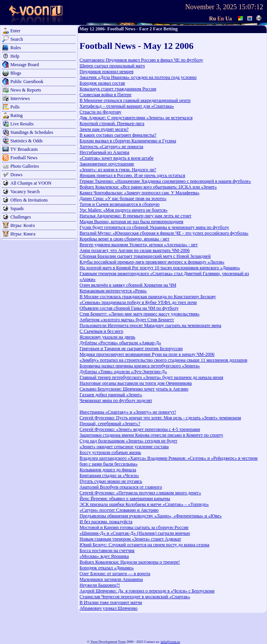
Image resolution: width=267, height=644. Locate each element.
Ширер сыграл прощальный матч (112, 66)
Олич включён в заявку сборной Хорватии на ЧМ (128, 285)
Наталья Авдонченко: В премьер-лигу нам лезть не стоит (135, 216)
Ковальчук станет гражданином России (118, 89)
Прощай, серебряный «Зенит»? (110, 424)
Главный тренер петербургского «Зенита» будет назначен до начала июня (151, 377)
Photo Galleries (25, 166)
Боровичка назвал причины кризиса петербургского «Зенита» (140, 366)
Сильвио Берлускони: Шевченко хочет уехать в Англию (134, 389)
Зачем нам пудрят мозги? (104, 129)
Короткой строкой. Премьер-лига (112, 123)
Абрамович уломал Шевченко (109, 608)
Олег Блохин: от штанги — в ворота (115, 574)
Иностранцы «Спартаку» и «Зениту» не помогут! (128, 412)
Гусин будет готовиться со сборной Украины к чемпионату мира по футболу (154, 227)
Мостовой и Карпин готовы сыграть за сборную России (134, 527)
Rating (17, 115)
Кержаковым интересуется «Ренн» (113, 291)
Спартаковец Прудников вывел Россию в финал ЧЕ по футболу (141, 60)
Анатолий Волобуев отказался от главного (121, 487)
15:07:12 (251, 7)
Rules (16, 48)
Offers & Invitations (29, 200)
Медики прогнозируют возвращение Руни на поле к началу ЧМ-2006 (147, 354)
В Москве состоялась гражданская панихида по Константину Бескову (148, 297)
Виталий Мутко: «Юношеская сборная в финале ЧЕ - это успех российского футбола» (164, 233)
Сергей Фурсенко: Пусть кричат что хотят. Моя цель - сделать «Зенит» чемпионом (160, 418)
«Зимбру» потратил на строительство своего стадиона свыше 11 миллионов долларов (163, 360)
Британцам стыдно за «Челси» (109, 475)
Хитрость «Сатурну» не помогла (111, 147)
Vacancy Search (25, 192)
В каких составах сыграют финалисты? (118, 135)
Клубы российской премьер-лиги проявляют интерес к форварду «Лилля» (152, 262)
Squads (17, 209)
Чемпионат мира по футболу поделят (116, 400)
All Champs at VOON (31, 183)
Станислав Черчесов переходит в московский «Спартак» (135, 597)
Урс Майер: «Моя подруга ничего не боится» (124, 210)
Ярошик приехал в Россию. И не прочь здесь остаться (132, 175)
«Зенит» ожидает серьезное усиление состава (124, 447)
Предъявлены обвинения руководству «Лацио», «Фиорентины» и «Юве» (151, 516)
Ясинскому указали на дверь (107, 337)
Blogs (16, 73)
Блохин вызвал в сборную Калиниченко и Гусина (128, 141)
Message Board (25, 65)
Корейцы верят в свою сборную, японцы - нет (124, 239)
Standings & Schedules (32, 132)
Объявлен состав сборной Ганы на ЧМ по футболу (129, 308)
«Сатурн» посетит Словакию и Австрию (119, 510)
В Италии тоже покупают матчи (111, 602)
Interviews (20, 98)
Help (15, 56)
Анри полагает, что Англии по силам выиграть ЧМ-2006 (135, 250)
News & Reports (26, 90)
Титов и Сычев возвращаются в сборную (119, 204)
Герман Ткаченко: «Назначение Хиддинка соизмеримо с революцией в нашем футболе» (165, 181)
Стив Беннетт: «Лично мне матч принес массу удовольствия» (140, 314)
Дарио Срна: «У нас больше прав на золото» (123, 199)
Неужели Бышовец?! (100, 585)
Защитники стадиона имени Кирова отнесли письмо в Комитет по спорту (151, 435)
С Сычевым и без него (101, 331)
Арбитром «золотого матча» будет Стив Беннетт (127, 320)
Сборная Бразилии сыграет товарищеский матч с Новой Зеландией (145, 256)
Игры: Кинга (23, 234)
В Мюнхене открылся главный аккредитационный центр (135, 100)
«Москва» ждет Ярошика (104, 556)
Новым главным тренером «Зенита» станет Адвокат (130, 539)
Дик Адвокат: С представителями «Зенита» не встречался (136, 118)
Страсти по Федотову (100, 112)
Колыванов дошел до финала (108, 470)
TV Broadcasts (24, 149)
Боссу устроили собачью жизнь (110, 452)
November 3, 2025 (211, 7)
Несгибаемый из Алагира (104, 152)
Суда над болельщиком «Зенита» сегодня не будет (129, 441)
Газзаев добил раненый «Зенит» (111, 395)
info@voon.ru (170, 642)
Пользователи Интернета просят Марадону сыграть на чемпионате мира (150, 325)
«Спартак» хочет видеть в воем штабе (117, 158)
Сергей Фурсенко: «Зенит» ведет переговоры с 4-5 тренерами (140, 429)
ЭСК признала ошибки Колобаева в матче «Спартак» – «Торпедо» (144, 504)
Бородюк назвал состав (102, 83)
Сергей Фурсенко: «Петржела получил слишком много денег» (140, 493)
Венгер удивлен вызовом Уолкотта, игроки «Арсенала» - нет (138, 245)
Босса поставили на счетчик (107, 551)
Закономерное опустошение (107, 164)
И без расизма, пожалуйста (106, 522)
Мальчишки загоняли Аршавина (111, 579)
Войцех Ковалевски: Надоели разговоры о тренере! (130, 562)
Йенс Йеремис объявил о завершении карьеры (125, 499)
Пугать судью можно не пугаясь (111, 481)
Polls (15, 107)
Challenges (21, 217)
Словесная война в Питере (105, 95)
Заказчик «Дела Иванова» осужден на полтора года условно (138, 77)
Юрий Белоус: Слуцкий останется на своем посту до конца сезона (144, 545)
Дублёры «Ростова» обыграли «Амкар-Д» (120, 343)
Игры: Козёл (22, 225)
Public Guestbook (27, 82)
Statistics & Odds (27, 141)
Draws (16, 175)
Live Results (22, 124)
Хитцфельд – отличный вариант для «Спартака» (127, 106)
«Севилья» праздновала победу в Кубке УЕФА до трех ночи (138, 302)
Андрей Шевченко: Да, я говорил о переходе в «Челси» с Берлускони (147, 591)
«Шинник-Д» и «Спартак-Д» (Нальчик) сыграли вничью (135, 533)
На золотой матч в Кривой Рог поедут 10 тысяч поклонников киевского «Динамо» (160, 268)
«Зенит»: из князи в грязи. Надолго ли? (118, 170)
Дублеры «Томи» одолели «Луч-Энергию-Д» (123, 372)
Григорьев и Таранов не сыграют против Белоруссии (131, 349)
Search (17, 39)
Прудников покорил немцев (106, 72)
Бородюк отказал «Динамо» (107, 568)
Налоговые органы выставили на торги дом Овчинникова (136, 383)
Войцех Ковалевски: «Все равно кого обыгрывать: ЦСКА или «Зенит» (148, 187)
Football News (24, 158)
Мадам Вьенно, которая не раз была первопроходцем (131, 222)
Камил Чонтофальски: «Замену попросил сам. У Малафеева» (139, 193)
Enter (15, 31)
